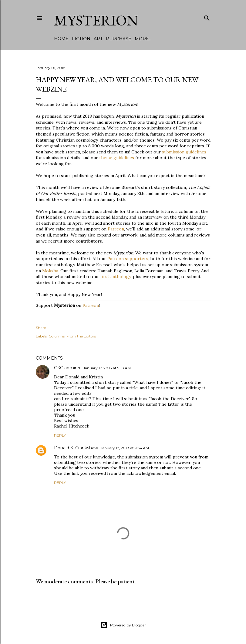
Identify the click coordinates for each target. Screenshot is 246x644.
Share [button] (41, 328)
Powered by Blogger (123, 625)
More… (143, 39)
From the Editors (81, 336)
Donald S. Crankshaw (76, 448)
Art (98, 39)
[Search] (207, 17)
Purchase (119, 39)
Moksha (50, 271)
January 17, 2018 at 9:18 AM (107, 368)
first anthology (116, 277)
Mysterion (96, 20)
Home (61, 39)
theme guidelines (117, 158)
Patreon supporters (128, 259)
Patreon (116, 229)
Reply (60, 435)
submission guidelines (184, 152)
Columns (57, 336)
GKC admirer (67, 368)
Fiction (81, 39)
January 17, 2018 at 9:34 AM (125, 448)
